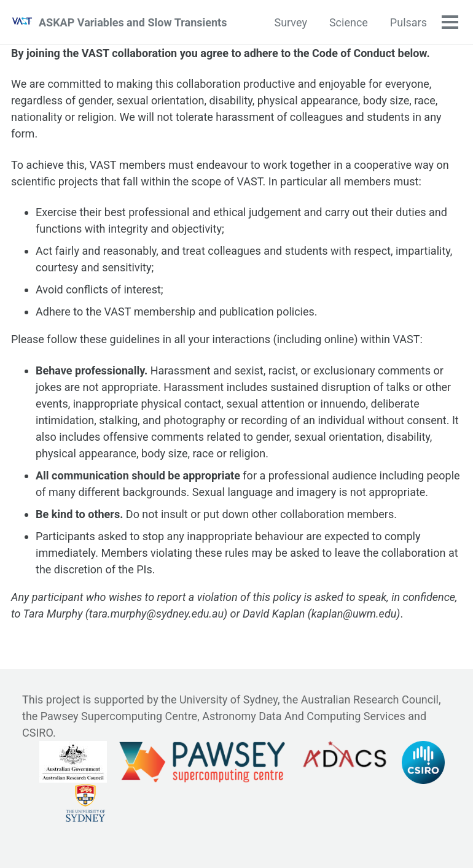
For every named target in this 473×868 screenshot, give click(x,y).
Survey (290, 22)
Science (349, 22)
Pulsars (408, 22)
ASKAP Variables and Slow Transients (133, 22)
